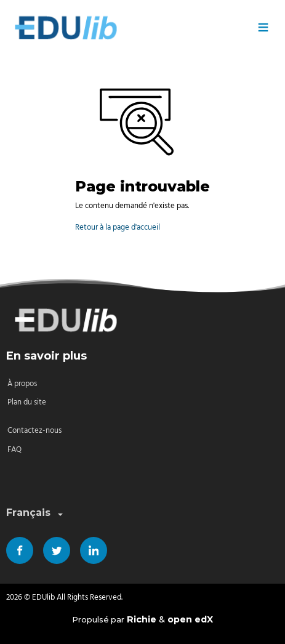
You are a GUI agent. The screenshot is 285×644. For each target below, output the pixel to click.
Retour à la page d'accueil (118, 227)
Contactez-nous (34, 431)
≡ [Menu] (263, 28)
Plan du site (27, 402)
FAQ (14, 450)
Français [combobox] (36, 513)
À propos (22, 384)
